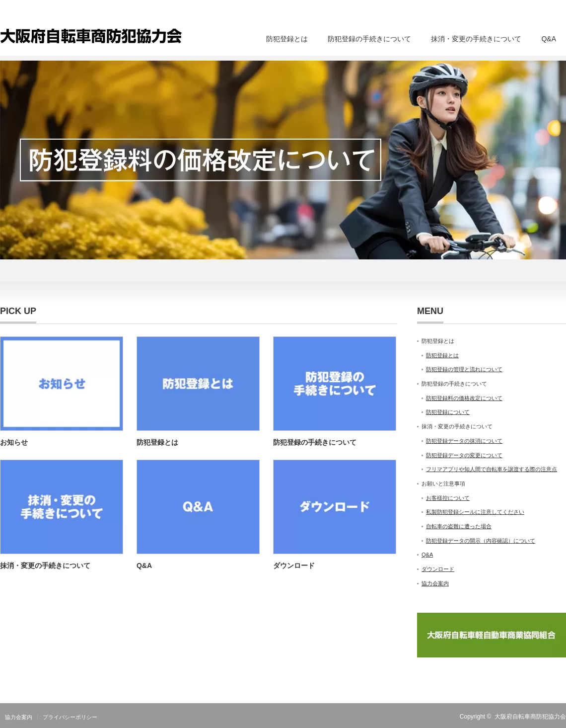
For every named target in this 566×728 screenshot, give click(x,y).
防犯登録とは (287, 39)
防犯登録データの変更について (464, 455)
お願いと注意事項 (443, 484)
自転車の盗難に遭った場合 (459, 526)
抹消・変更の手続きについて (476, 39)
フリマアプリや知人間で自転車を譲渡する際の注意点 (492, 469)
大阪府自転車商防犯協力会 (530, 717)
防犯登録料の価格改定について (464, 398)
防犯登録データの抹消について (464, 441)
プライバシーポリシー (70, 717)
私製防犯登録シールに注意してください (475, 512)
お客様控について (448, 498)
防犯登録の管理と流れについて (464, 369)
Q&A (549, 39)
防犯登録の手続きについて (369, 39)
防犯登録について (448, 412)
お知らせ (14, 442)
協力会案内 (435, 583)
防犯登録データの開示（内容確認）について (481, 541)
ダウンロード (294, 566)
